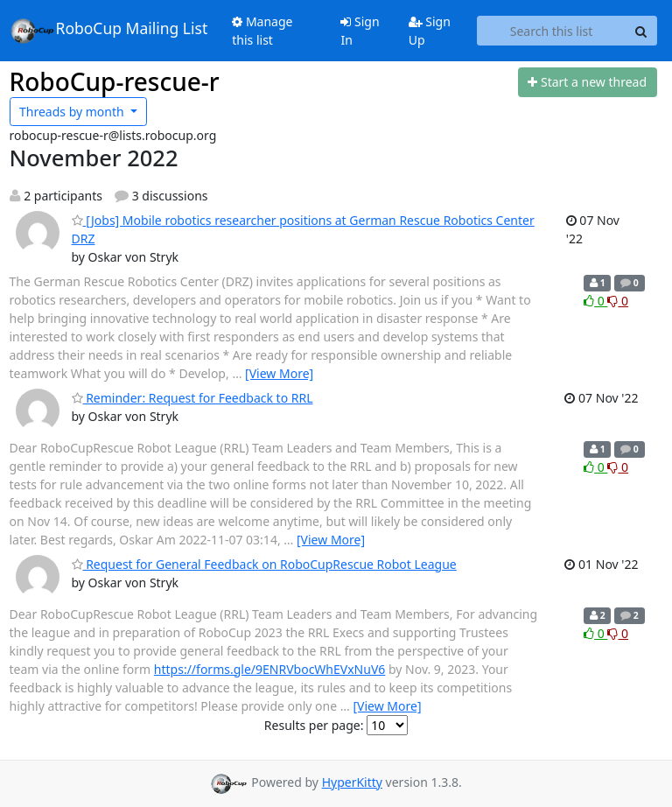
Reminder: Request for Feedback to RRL (192, 398)
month (73, 112)
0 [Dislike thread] (618, 301)
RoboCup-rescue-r (115, 81)
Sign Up (430, 31)
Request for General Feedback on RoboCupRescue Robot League (264, 564)
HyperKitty (352, 782)
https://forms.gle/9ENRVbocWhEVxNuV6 (270, 669)
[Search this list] (552, 31)
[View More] (279, 373)
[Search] (641, 31)
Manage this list (262, 31)
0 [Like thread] (595, 301)
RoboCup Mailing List (109, 31)
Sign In (360, 31)
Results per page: (314, 725)
